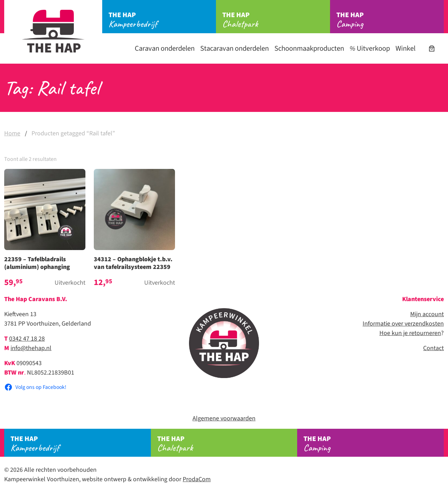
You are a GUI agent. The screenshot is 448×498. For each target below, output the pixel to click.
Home (12, 133)
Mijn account (427, 314)
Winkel (405, 48)
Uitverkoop (370, 48)
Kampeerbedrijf (162, 20)
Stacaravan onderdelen (234, 48)
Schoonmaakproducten (309, 48)
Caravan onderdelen (165, 48)
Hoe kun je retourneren (410, 333)
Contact (433, 348)
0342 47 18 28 (27, 339)
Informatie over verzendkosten (403, 324)
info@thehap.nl (31, 348)
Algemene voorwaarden (224, 418)
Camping (390, 20)
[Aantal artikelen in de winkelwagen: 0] (432, 48)
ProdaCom (197, 479)
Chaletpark (276, 20)
